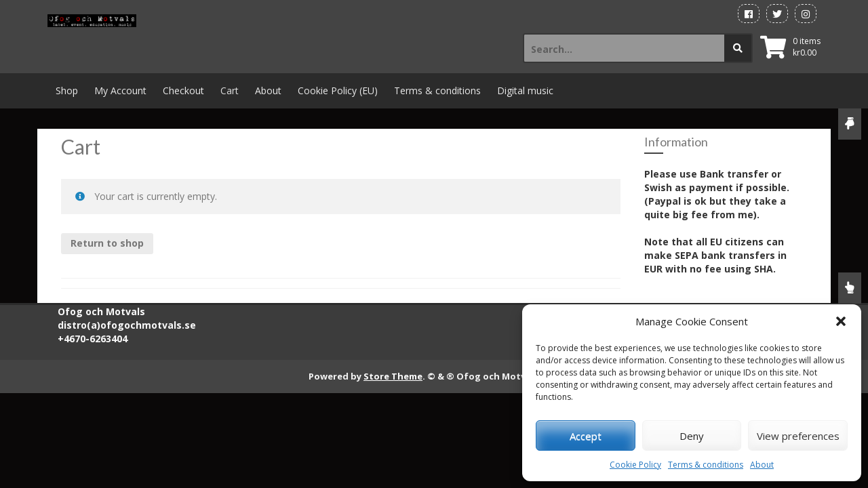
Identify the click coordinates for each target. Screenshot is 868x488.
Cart (230, 90)
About (762, 465)
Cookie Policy (635, 465)
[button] (841, 321)
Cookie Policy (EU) (338, 90)
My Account (120, 90)
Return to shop (107, 243)
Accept (586, 436)
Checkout (183, 90)
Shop (67, 90)
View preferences (798, 436)
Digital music (525, 90)
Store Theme (393, 376)
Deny (692, 436)
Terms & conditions (706, 465)
